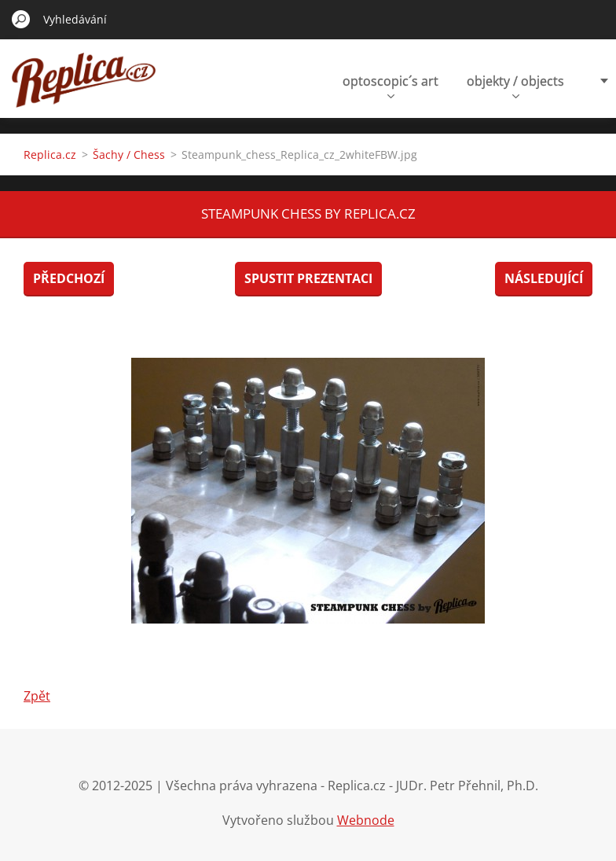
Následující (544, 278)
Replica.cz (50, 155)
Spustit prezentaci (308, 278)
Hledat (21, 19)
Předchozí (69, 278)
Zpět (37, 696)
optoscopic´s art (390, 85)
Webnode (366, 820)
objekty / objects (515, 85)
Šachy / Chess (129, 155)
